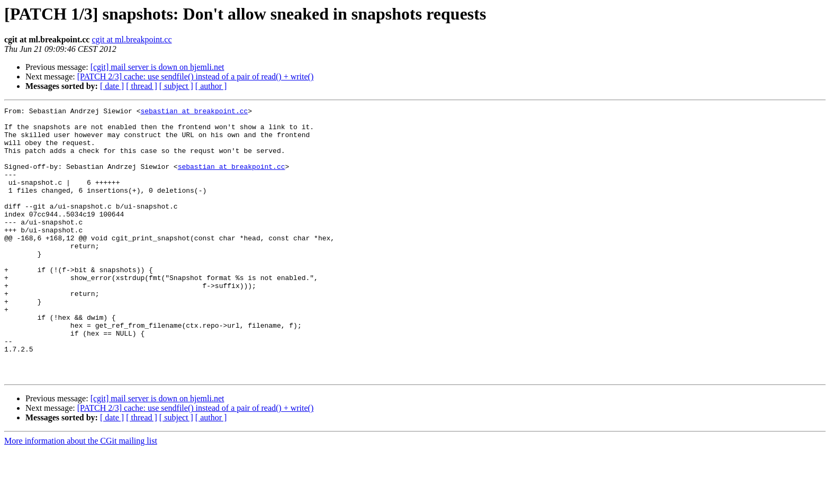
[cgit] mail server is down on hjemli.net (157, 67)
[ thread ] (142, 86)
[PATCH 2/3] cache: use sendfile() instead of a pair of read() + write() (196, 76)
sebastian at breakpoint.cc (194, 112)
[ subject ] (176, 86)
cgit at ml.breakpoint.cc (132, 39)
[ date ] (112, 86)
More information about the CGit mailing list (81, 495)
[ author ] (211, 86)
